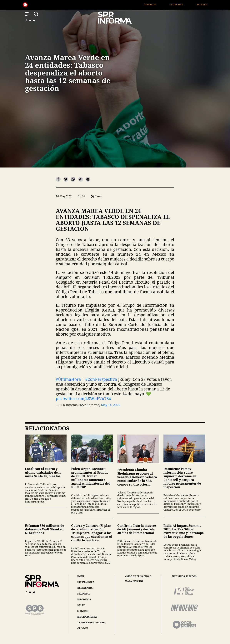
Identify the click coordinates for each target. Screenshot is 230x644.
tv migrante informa (91, 623)
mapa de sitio (134, 581)
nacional (84, 594)
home (81, 576)
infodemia (84, 599)
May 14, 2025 (111, 405)
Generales (157, 4)
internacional (87, 617)
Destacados (183, 4)
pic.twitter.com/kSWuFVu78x (83, 399)
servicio (83, 611)
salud (81, 605)
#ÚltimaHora (68, 379)
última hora (86, 582)
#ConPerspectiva (101, 379)
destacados (85, 588)
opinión (82, 628)
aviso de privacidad (138, 576)
